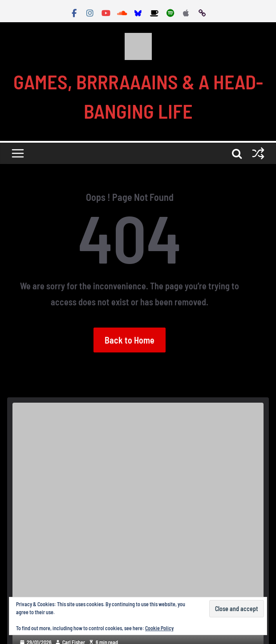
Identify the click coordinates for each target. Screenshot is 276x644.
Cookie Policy (159, 628)
